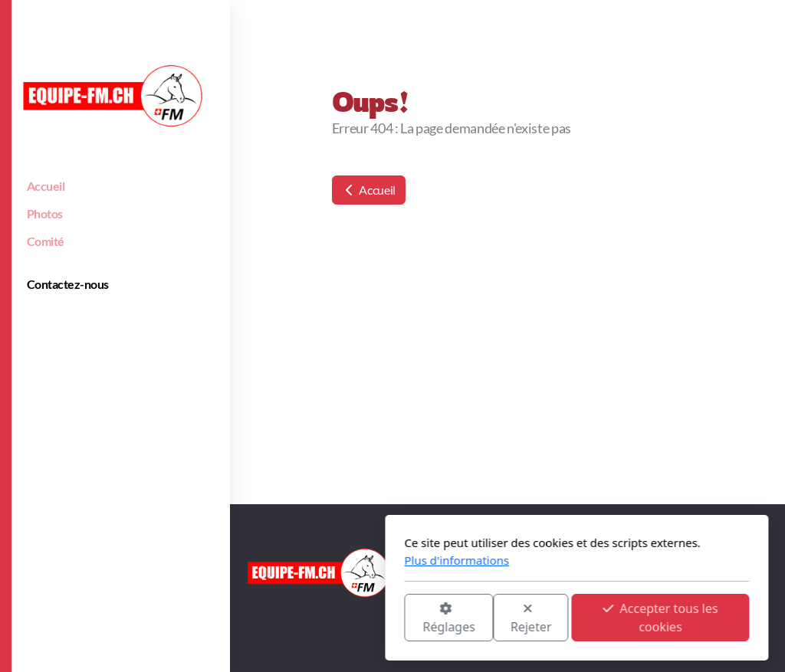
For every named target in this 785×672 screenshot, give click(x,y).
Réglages (264, 619)
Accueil (369, 190)
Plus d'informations (273, 560)
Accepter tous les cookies (476, 618)
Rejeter (347, 619)
